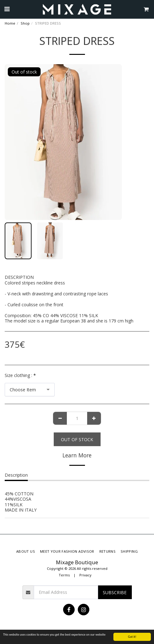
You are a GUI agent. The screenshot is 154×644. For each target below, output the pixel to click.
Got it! (132, 637)
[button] (7, 9)
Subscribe (115, 592)
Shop (25, 23)
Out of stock (77, 439)
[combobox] (30, 390)
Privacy (85, 575)
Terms (64, 575)
